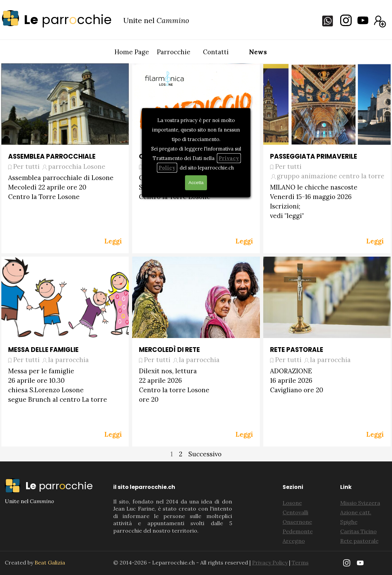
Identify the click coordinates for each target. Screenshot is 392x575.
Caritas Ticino (358, 531)
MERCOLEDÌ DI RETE (169, 350)
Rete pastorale (359, 541)
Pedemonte (298, 531)
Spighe (349, 522)
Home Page (132, 52)
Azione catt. (356, 512)
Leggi (113, 241)
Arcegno (294, 541)
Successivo (205, 454)
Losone (292, 503)
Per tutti (26, 166)
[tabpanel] (63, 20)
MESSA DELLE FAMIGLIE (43, 350)
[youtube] (363, 20)
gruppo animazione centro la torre (331, 176)
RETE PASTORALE (297, 350)
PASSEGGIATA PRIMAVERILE (314, 156)
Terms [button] (300, 562)
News (258, 52)
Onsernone (297, 522)
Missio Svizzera (360, 503)
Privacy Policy (270, 562)
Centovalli (295, 512)
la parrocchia (68, 360)
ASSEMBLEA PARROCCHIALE (52, 156)
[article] (65, 158)
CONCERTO (157, 156)
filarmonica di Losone (186, 166)
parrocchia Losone (77, 166)
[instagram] (346, 20)
